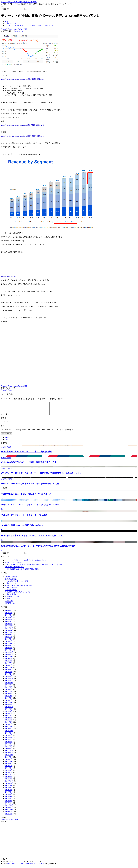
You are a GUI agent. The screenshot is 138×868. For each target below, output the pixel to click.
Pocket (20, 29)
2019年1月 (9, 652)
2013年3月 (9, 770)
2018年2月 (9, 676)
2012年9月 (9, 773)
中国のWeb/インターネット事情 (17, 584)
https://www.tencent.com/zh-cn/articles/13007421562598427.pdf (22, 79)
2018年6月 (9, 668)
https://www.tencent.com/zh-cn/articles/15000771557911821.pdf (22, 136)
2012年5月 (9, 777)
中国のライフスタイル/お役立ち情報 (18, 588)
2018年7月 (9, 666)
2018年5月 (9, 670)
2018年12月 (9, 655)
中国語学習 (9, 603)
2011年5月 (9, 797)
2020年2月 (9, 624)
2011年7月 (9, 792)
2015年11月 (9, 731)
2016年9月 (9, 714)
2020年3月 (9, 622)
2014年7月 (9, 744)
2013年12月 (9, 753)
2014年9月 (9, 742)
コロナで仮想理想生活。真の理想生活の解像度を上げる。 (27, 563)
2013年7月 (9, 764)
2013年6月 (9, 766)
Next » (7, 442)
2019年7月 (9, 639)
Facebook (4, 29)
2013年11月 (9, 755)
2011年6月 (9, 794)
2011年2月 (9, 803)
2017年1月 (9, 705)
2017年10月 (9, 685)
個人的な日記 (10, 605)
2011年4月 (9, 799)
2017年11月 (9, 683)
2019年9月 (9, 635)
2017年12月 (9, 681)
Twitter (10, 29)
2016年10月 (9, 711)
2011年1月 (9, 805)
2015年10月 (9, 733)
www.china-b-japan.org (9, 276)
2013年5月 (9, 768)
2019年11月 (9, 631)
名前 (4, 420)
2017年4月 (9, 698)
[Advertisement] (63, 354)
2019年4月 (9, 646)
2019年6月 (9, 642)
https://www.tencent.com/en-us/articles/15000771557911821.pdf (22, 125)
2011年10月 (9, 786)
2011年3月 (9, 801)
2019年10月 (9, 633)
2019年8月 (9, 637)
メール (4, 424)
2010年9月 (9, 814)
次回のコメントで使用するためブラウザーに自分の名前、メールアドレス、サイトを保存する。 (39, 432)
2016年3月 (9, 727)
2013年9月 (9, 760)
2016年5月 (9, 722)
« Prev (7, 440)
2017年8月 (9, 690)
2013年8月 (9, 762)
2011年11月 (9, 784)
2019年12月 (9, 628)
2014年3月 (9, 746)
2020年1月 (9, 626)
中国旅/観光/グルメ (12, 599)
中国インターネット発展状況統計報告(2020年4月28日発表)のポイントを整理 (33, 567)
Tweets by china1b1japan (9, 822)
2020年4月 (9, 620)
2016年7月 (9, 718)
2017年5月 (9, 696)
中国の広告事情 (11, 590)
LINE (25, 29)
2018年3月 (9, 674)
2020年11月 (9, 613)
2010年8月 (9, 816)
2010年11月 (9, 810)
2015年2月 (9, 740)
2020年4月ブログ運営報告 (15, 569)
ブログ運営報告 (11, 581)
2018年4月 (9, 672)
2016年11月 (9, 709)
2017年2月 (9, 703)
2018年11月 (9, 657)
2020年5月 (9, 617)
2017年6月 (9, 694)
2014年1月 (9, 751)
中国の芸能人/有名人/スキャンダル (18, 594)
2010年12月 (9, 808)
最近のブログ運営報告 (13, 565)
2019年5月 (9, 644)
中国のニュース (18, 31)
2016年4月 (9, 725)
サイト (3, 428)
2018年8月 (9, 663)
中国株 (7, 601)
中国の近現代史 (11, 597)
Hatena (15, 29)
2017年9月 (9, 687)
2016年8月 (9, 716)
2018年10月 (9, 659)
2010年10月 (9, 812)
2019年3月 (9, 648)
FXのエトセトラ (11, 579)
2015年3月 (9, 738)
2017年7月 (9, 692)
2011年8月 (9, 790)
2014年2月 (9, 749)
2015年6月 (9, 735)
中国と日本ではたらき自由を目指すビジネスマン (19, 2)
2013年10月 (9, 757)
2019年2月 (9, 650)
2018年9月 (9, 661)
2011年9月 (9, 788)
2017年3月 (9, 701)
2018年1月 (9, 679)
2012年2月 (9, 779)
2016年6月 (9, 720)
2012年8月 (9, 775)
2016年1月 (9, 729)
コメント (5, 417)
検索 (4, 9)
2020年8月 (9, 615)
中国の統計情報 (11, 592)
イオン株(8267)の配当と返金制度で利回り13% (22, 571)
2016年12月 (9, 707)
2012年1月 (9, 781)
